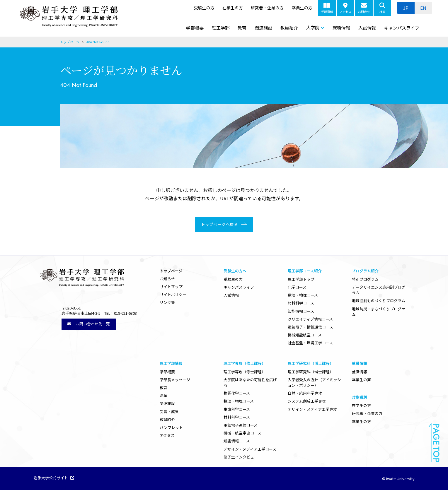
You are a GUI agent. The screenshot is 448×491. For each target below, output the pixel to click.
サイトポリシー (173, 295)
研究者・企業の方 (267, 8)
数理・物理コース (303, 296)
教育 (242, 28)
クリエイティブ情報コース (310, 320)
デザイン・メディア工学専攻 (312, 410)
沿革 (163, 396)
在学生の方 (233, 8)
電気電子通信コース (241, 426)
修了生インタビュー (241, 458)
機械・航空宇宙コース (242, 434)
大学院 (313, 27)
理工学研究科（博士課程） (311, 373)
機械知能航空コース (305, 336)
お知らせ (167, 279)
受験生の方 (204, 8)
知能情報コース (301, 312)
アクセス (345, 8)
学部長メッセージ (175, 380)
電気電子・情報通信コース (310, 328)
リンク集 (167, 303)
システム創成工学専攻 (307, 402)
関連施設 (263, 28)
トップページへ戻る (217, 225)
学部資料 (327, 8)
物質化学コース (237, 394)
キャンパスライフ (402, 28)
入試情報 (367, 28)
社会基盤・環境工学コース (310, 344)
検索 (382, 8)
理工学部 (221, 28)
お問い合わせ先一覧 (89, 325)
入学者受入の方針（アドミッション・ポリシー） (314, 383)
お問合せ (364, 8)
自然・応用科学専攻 (305, 394)
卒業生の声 (361, 380)
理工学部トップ (301, 280)
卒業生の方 (302, 8)
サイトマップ (171, 287)
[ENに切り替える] (423, 8)
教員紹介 (289, 28)
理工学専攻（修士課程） (245, 373)
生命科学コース (237, 410)
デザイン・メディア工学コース (250, 450)
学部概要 (195, 28)
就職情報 (341, 28)
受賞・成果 (169, 412)
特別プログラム (365, 280)
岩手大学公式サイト (54, 479)
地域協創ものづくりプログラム (379, 301)
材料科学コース (301, 304)
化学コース (297, 288)
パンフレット (171, 428)
